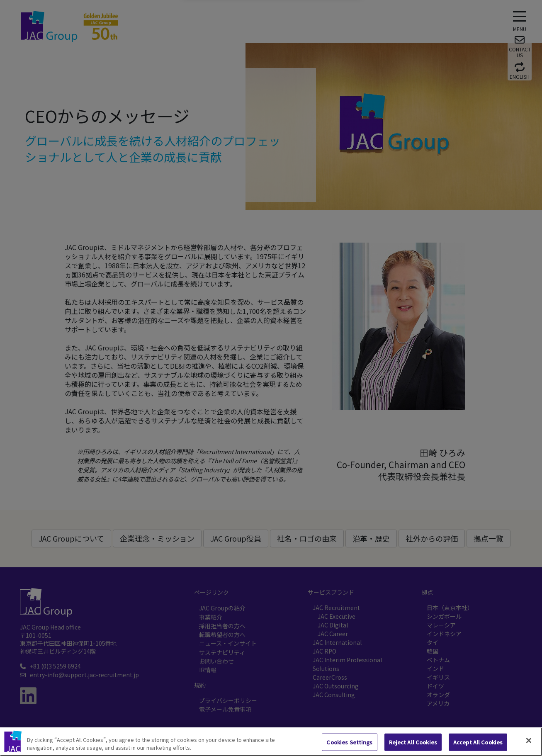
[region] (271, 742)
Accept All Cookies (478, 742)
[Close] (529, 741)
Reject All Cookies (413, 742)
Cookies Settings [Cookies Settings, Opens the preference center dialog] (349, 742)
